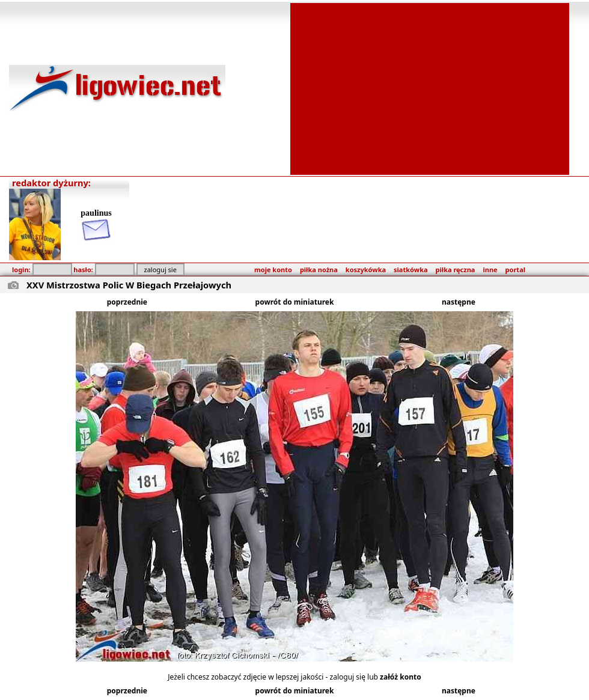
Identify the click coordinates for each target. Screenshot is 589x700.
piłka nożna (319, 269)
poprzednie (127, 302)
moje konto (273, 269)
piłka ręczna (456, 269)
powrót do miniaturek (295, 302)
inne (490, 269)
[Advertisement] (430, 88)
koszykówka (366, 269)
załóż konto (401, 677)
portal (515, 269)
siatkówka (410, 269)
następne (459, 302)
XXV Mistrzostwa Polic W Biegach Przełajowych (129, 285)
